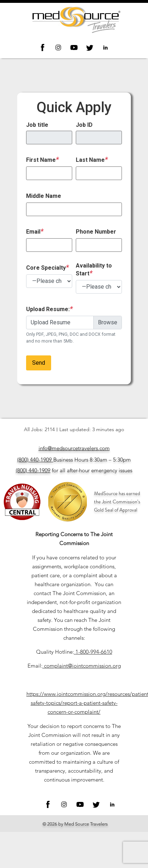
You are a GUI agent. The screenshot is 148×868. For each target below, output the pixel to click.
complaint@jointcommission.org (82, 666)
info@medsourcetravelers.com (74, 448)
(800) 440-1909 (34, 460)
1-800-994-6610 (94, 652)
